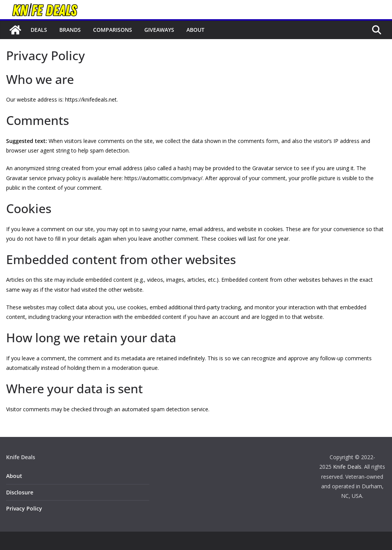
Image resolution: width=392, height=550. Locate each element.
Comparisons (113, 30)
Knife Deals (347, 467)
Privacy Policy (24, 508)
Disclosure (20, 492)
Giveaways (159, 30)
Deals (39, 30)
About (195, 30)
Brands (70, 30)
